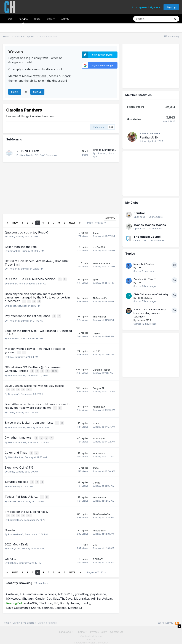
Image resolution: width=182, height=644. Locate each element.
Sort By (110, 218)
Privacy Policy (99, 628)
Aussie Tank (99, 405)
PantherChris (15, 283)
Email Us (91, 636)
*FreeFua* (14, 498)
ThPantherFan (101, 298)
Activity (65, 19)
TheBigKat (14, 269)
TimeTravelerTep (102, 510)
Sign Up (171, 7)
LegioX (96, 332)
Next (72, 223)
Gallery (51, 19)
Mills (95, 541)
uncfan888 (14, 251)
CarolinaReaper (101, 368)
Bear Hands (99, 450)
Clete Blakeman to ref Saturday (151, 203)
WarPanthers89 (101, 263)
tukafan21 (14, 338)
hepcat (12, 305)
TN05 (11, 410)
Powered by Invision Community (91, 639)
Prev (15, 223)
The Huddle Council (147, 145)
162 (55, 370)
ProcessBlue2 (16, 530)
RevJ (95, 279)
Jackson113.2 (144, 229)
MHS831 (97, 350)
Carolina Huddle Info (91, 632)
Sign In (15, 92)
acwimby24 (99, 436)
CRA (139, 176)
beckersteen (15, 516)
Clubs (37, 19)
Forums (23, 20)
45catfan (101, 153)
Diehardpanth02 (17, 440)
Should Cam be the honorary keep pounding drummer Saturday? (150, 222)
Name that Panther (144, 173)
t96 (10, 483)
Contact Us (117, 628)
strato (96, 421)
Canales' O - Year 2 (145, 188)
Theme (82, 628)
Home (9, 19)
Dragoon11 (14, 392)
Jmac (11, 237)
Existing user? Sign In (146, 7)
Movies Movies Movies (150, 134)
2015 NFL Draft (28, 151)
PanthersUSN (149, 93)
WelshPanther (16, 454)
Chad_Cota (14, 545)
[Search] (152, 19)
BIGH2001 (98, 555)
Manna (96, 479)
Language (66, 628)
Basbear (13, 559)
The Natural (99, 316)
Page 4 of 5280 (97, 223)
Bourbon (140, 122)
